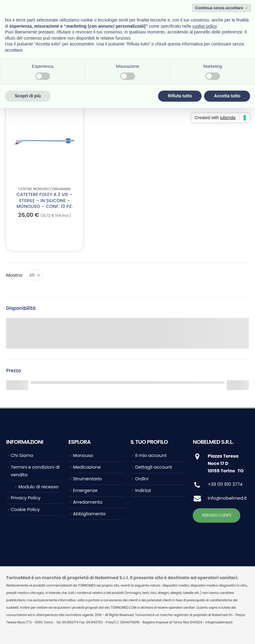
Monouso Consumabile (52, 189)
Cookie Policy (25, 509)
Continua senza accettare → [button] (222, 8)
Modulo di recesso (38, 487)
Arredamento (88, 502)
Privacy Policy (26, 498)
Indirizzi (143, 490)
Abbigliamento (89, 514)
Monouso (83, 455)
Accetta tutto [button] (227, 96)
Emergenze (85, 490)
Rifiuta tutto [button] (180, 96)
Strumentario (87, 479)
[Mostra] (34, 275)
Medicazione (87, 467)
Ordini (142, 479)
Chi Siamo (22, 455)
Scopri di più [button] (28, 96)
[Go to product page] (44, 142)
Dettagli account (154, 467)
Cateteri (25, 189)
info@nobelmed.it (227, 498)
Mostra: (14, 275)
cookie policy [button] (205, 26)
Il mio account (151, 455)
